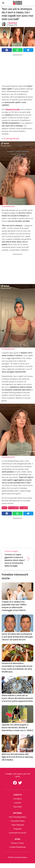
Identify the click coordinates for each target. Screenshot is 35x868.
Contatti (18, 803)
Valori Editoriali (17, 825)
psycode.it (18, 807)
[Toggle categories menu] (3, 3)
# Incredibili (13, 508)
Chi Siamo (17, 799)
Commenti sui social (17, 833)
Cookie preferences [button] (18, 847)
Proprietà (18, 829)
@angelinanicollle (13, 109)
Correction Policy (18, 821)
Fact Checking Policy (17, 817)
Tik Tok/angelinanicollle (11, 138)
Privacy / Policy (18, 843)
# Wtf (4, 508)
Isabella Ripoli (13, 23)
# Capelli (24, 508)
